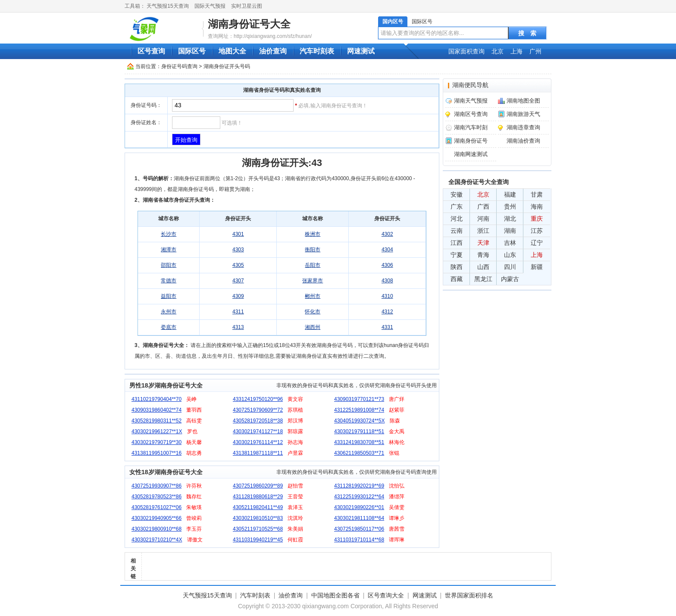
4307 (238, 281)
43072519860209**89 (258, 486)
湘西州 (313, 327)
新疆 (537, 267)
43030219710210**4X (157, 540)
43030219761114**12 (258, 442)
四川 (510, 267)
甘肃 (537, 194)
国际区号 (422, 22)
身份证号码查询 (179, 66)
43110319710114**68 (359, 540)
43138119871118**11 (258, 453)
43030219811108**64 (359, 518)
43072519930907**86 (156, 486)
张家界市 (313, 281)
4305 (238, 265)
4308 (387, 281)
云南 (457, 231)
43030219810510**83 (258, 518)
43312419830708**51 (359, 442)
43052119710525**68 (258, 529)
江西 (457, 243)
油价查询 (273, 51)
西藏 (457, 279)
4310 (387, 296)
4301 (238, 234)
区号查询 (151, 51)
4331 (387, 327)
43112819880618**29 (258, 497)
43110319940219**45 (258, 540)
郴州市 (313, 296)
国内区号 (393, 22)
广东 (457, 206)
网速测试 (361, 51)
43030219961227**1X (157, 432)
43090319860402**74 (156, 410)
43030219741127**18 (258, 432)
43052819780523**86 (156, 497)
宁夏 (457, 255)
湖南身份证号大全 (249, 24)
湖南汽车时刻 (471, 127)
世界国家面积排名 (469, 595)
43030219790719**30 (156, 442)
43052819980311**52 (156, 421)
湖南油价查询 (523, 141)
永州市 (169, 312)
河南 (483, 219)
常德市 (169, 281)
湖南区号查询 (471, 114)
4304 (387, 250)
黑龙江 (483, 279)
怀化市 (313, 312)
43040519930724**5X (359, 421)
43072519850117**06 (359, 529)
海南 (537, 206)
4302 (387, 234)
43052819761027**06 (156, 507)
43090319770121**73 (359, 399)
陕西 (457, 267)
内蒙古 (510, 279)
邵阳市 (169, 265)
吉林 (510, 243)
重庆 (537, 219)
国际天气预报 (210, 6)
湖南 (510, 231)
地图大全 (232, 51)
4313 (238, 327)
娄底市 (169, 327)
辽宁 (537, 243)
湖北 (510, 219)
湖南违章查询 (523, 127)
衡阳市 (313, 250)
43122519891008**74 (359, 410)
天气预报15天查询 (167, 6)
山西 (483, 267)
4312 (387, 312)
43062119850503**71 (359, 453)
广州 (535, 51)
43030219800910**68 (156, 529)
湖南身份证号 (471, 141)
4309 (238, 296)
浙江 (483, 231)
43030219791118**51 (359, 432)
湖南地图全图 (523, 101)
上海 (516, 51)
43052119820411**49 (258, 507)
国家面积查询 (466, 51)
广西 (483, 206)
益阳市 (169, 296)
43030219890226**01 (359, 507)
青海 (483, 255)
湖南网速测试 (471, 154)
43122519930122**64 (359, 497)
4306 (387, 265)
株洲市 (313, 234)
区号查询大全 (386, 595)
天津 (483, 243)
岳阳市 (313, 265)
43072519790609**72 (258, 410)
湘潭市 (169, 250)
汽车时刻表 (317, 51)
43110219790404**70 (156, 399)
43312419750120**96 (258, 399)
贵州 (510, 206)
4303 (238, 250)
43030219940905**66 (156, 518)
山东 (510, 255)
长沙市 (169, 234)
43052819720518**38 (258, 421)
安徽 (457, 194)
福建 (510, 194)
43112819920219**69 (359, 486)
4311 (238, 312)
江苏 (537, 231)
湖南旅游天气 (523, 114)
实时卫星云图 (247, 6)
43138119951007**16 (156, 453)
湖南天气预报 (471, 101)
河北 (457, 219)
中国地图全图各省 (335, 595)
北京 (498, 51)
